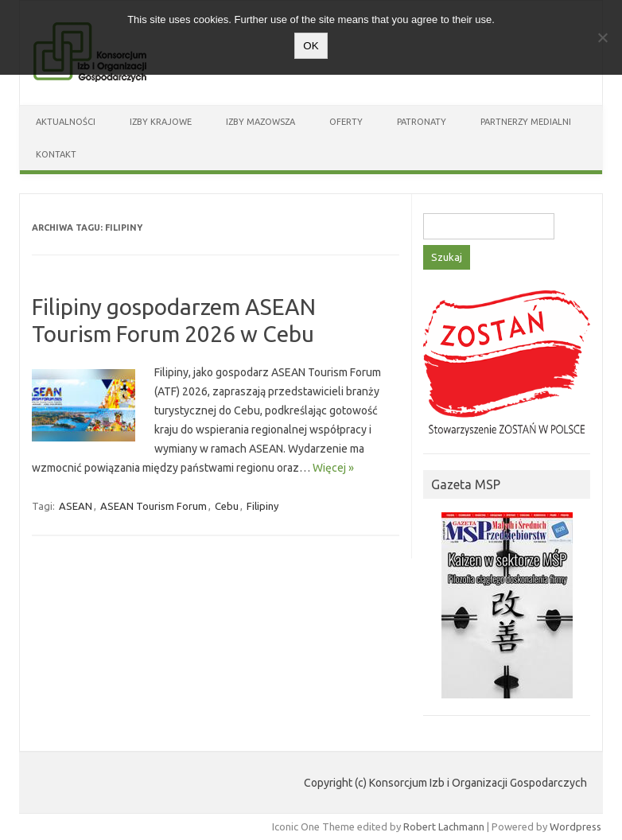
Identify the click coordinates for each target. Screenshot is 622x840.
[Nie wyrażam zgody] (602, 37)
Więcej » (333, 468)
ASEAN (76, 506)
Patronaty (422, 122)
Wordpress (575, 826)
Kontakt (56, 154)
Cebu (227, 506)
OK (311, 46)
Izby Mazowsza (260, 122)
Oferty (346, 122)
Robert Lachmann (444, 826)
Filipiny (262, 506)
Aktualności (66, 122)
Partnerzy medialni (526, 122)
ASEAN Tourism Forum (154, 506)
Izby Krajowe (161, 122)
